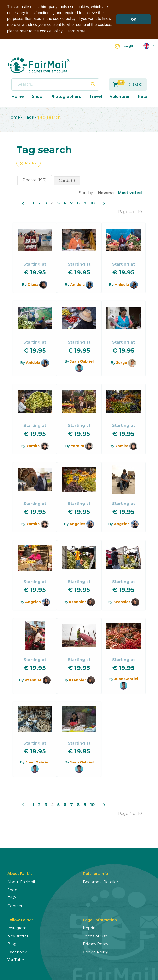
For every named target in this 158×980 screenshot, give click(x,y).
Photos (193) (35, 180)
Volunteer (120, 96)
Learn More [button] (75, 31)
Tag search (49, 117)
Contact (15, 905)
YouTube (16, 960)
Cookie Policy (95, 951)
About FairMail (21, 881)
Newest (106, 192)
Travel (95, 96)
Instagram (17, 928)
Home (18, 96)
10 (92, 203)
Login (129, 45)
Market (28, 163)
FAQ (12, 897)
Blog (12, 944)
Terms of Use (95, 935)
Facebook (17, 951)
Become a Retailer (100, 881)
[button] (149, 45)
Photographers (66, 96)
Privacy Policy (96, 944)
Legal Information (100, 919)
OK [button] (134, 19)
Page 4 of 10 (130, 211)
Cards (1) (67, 180)
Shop (37, 96)
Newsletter (18, 935)
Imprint (90, 928)
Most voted (130, 192)
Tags (29, 117)
